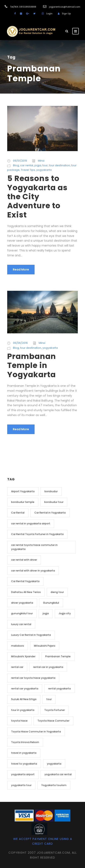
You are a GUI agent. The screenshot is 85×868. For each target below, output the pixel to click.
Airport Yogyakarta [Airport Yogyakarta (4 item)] (23, 491)
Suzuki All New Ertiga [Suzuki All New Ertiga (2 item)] (24, 699)
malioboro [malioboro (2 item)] (18, 646)
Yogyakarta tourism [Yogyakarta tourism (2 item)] (54, 785)
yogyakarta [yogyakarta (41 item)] (54, 764)
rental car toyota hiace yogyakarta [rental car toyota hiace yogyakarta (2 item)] (33, 678)
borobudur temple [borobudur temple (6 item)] (23, 502)
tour (45, 165)
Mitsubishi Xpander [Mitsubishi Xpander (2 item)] (23, 656)
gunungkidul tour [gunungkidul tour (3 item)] (22, 613)
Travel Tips (28, 170)
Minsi (41, 161)
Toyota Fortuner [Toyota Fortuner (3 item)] (55, 710)
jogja (38, 165)
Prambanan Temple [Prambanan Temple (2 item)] (58, 656)
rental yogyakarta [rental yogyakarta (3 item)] (59, 689)
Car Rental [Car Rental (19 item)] (18, 513)
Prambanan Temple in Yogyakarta (32, 365)
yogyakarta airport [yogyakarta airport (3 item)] (23, 774)
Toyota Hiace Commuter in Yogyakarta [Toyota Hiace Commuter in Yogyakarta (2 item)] (36, 732)
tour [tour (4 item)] (49, 699)
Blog (16, 165)
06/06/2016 (20, 343)
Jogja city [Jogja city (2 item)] (65, 613)
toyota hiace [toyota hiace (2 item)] (19, 721)
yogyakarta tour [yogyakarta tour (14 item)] (21, 785)
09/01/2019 (20, 161)
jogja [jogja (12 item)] (46, 613)
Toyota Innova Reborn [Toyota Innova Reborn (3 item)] (25, 742)
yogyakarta (44, 170)
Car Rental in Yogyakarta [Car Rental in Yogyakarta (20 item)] (50, 513)
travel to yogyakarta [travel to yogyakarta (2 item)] (24, 764)
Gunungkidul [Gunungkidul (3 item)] (51, 603)
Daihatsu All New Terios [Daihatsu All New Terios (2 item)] (26, 592)
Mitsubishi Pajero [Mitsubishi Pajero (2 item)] (45, 646)
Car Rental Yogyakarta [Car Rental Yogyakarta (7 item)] (25, 581)
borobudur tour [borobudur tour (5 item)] (54, 502)
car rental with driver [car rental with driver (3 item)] (24, 560)
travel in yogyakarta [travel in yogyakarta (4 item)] (24, 753)
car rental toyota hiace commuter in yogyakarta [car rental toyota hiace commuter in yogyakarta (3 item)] (34, 547)
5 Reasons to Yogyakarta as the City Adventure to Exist (37, 197)
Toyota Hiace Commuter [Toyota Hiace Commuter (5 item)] (53, 721)
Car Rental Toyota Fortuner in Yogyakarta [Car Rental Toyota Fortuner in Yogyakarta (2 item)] (37, 534)
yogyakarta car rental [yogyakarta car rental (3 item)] (58, 774)
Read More (21, 269)
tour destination (59, 165)
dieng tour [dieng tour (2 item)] (57, 592)
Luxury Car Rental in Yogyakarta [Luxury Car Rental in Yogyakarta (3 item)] (31, 635)
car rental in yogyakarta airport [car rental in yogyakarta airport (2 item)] (31, 523)
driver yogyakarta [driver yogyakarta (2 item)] (22, 603)
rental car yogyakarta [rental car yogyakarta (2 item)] (25, 689)
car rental (27, 165)
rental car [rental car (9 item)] (17, 667)
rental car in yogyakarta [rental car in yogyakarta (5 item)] (48, 667)
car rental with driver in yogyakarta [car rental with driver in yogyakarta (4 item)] (33, 571)
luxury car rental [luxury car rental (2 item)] (21, 624)
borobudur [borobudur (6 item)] (51, 491)
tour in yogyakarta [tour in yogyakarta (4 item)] (23, 710)
